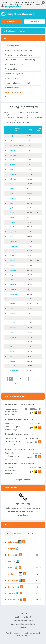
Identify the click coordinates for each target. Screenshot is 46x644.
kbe (12, 194)
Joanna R (13, 155)
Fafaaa (13, 352)
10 (26, 384)
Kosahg (13, 304)
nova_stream (14, 600)
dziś (9, 534)
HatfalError (14, 270)
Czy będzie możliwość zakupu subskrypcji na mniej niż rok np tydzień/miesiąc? (13, 459)
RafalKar (13, 328)
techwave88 (13, 581)
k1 (11, 347)
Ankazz (13, 342)
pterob (12, 203)
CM (11, 141)
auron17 (12, 593)
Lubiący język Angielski (17, 146)
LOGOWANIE (34, 22)
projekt (13, 313)
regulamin (23, 613)
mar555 (13, 323)
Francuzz (12, 561)
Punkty (30, 130)
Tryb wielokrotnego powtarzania (19, 419)
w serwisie (31, 534)
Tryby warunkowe (12, 69)
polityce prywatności (13, 7)
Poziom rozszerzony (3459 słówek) (19, 55)
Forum (7, 97)
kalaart (13, 361)
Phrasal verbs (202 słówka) (15, 64)
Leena (12, 184)
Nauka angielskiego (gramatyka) (17, 83)
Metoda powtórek (12, 88)
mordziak (13, 198)
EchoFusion (13, 542)
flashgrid (12, 587)
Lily (11, 356)
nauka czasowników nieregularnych (23, 624)
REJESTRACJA (12, 22)
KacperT (30, 457)
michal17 (13, 337)
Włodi (12, 332)
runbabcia (13, 285)
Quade (12, 251)
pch (32, 413)
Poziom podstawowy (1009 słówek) (19, 50)
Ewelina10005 (15, 318)
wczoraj (19, 534)
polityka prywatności (23, 617)
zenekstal (13, 299)
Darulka (13, 261)
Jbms (12, 308)
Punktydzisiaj (38, 130)
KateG (12, 237)
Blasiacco (13, 179)
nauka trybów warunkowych (23, 621)
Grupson (12, 549)
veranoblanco (14, 246)
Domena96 (14, 294)
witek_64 (13, 174)
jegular (13, 165)
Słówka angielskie (12, 46)
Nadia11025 (14, 241)
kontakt (23, 628)
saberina (13, 289)
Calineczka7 (13, 574)
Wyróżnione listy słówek (14, 74)
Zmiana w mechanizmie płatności (19, 405)
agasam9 (13, 232)
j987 (12, 208)
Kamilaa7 (13, 227)
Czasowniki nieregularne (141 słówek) (20, 60)
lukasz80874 (14, 371)
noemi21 (13, 366)
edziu (12, 280)
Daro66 (13, 189)
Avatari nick (17, 130)
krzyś (12, 170)
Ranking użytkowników (14, 92)
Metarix (30, 442)
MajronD (13, 136)
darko (12, 265)
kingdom (13, 160)
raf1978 (13, 150)
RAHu (12, 217)
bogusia (13, 275)
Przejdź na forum (23, 480)
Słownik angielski (12, 78)
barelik (13, 213)
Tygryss (13, 222)
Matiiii (12, 256)
